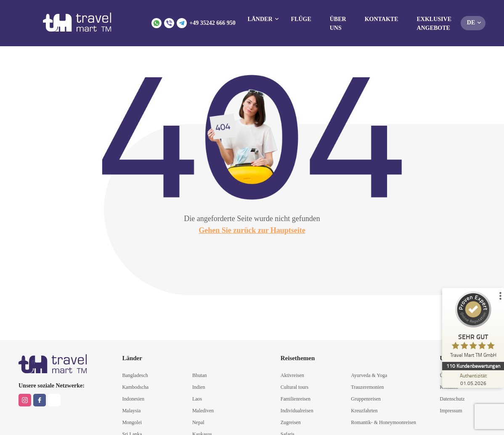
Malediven (203, 411)
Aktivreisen (292, 375)
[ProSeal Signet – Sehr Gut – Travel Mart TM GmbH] (472, 327)
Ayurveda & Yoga (369, 375)
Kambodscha (135, 387)
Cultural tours (294, 387)
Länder (260, 19)
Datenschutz (452, 399)
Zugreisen (291, 422)
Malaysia (131, 411)
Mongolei (132, 422)
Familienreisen (296, 399)
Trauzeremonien (367, 387)
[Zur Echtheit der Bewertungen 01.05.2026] (472, 379)
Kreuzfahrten (364, 411)
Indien (199, 387)
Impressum (451, 411)
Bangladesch (135, 375)
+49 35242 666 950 (212, 23)
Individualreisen (297, 411)
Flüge (301, 19)
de (471, 22)
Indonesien (133, 399)
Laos (197, 399)
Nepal (198, 422)
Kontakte (382, 19)
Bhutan (200, 375)
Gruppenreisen (366, 399)
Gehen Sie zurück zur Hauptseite (252, 230)
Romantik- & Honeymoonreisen (383, 422)
